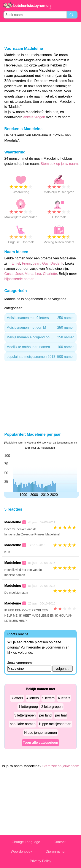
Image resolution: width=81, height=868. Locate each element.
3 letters (17, 698)
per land (45, 715)
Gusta (9, 274)
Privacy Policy (41, 861)
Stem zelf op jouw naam (61, 766)
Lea (38, 274)
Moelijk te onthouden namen (40, 347)
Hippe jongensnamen (40, 733)
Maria (29, 274)
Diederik (57, 263)
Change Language (26, 842)
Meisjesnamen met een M (40, 328)
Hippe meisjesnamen (55, 724)
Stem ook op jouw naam (59, 164)
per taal (61, 715)
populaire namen (23, 724)
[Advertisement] (41, 34)
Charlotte (50, 274)
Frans (26, 263)
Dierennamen (56, 851)
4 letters (33, 698)
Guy (45, 263)
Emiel (16, 263)
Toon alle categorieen (40, 743)
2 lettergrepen (52, 707)
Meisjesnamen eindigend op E (40, 337)
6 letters (64, 698)
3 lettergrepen (25, 715)
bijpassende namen (19, 279)
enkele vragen (34, 117)
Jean (37, 263)
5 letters (48, 698)
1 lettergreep (28, 707)
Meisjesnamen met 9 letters (40, 318)
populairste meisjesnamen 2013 (40, 357)
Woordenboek (21, 851)
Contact (60, 842)
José (19, 274)
